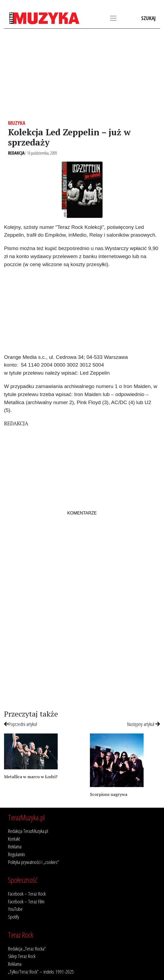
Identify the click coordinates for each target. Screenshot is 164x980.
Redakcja (16, 153)
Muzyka (17, 123)
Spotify (14, 917)
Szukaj (148, 18)
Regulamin (17, 854)
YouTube (15, 909)
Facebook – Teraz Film (26, 901)
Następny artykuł (144, 724)
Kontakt (14, 839)
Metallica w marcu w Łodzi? (31, 777)
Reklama (15, 846)
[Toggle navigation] (113, 18)
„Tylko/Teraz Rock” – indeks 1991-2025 (41, 972)
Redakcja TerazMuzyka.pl (28, 831)
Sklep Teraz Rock (22, 956)
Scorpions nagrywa (109, 794)
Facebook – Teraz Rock (27, 894)
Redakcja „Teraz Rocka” (27, 949)
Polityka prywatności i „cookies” (34, 862)
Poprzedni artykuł (21, 724)
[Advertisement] (82, 74)
